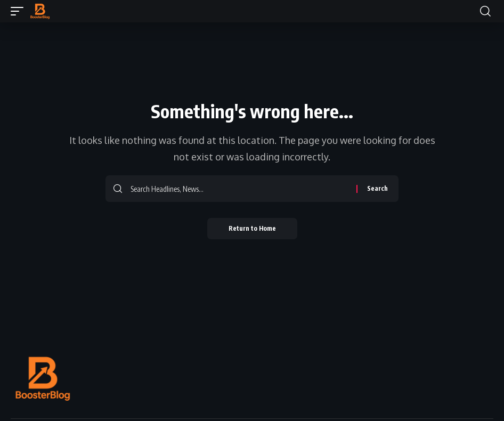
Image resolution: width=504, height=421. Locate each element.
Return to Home (252, 228)
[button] (20, 11)
